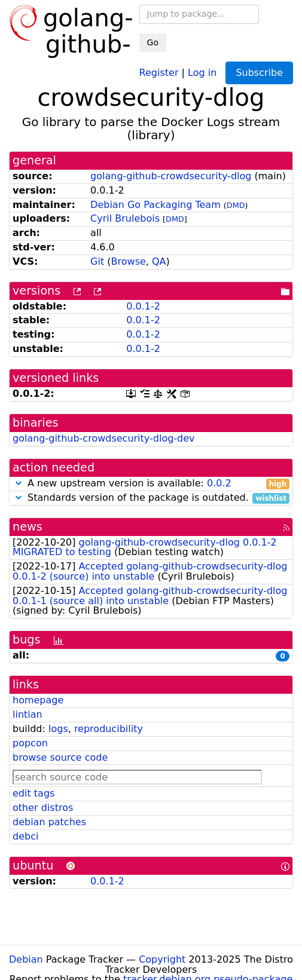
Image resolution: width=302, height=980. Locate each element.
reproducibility (109, 729)
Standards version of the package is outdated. (151, 498)
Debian (26, 959)
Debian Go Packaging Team (155, 205)
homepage (38, 700)
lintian (28, 714)
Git (97, 261)
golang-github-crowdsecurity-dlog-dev (104, 438)
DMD (236, 205)
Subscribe (259, 73)
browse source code (60, 757)
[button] (19, 483)
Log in (202, 72)
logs (58, 729)
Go (153, 42)
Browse (129, 261)
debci (25, 836)
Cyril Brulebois (125, 218)
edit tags (33, 793)
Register (159, 72)
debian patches (49, 822)
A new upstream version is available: (151, 484)
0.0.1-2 (143, 306)
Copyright (162, 959)
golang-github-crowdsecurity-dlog (171, 176)
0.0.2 (219, 483)
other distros (43, 808)
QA (159, 261)
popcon (30, 743)
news (28, 527)
